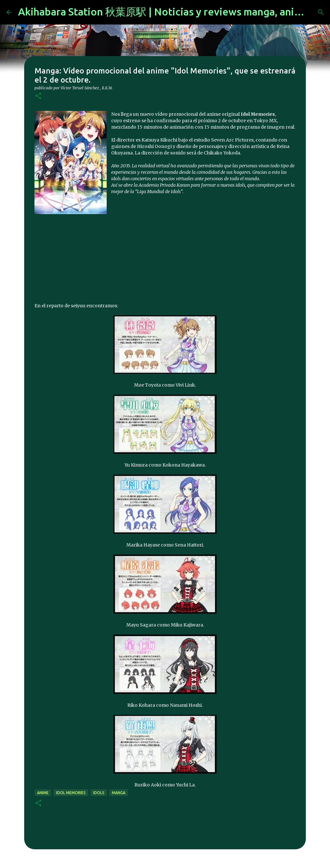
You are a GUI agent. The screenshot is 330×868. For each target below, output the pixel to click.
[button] (38, 96)
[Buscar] (321, 12)
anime (43, 793)
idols (99, 793)
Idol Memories (71, 793)
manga (119, 793)
